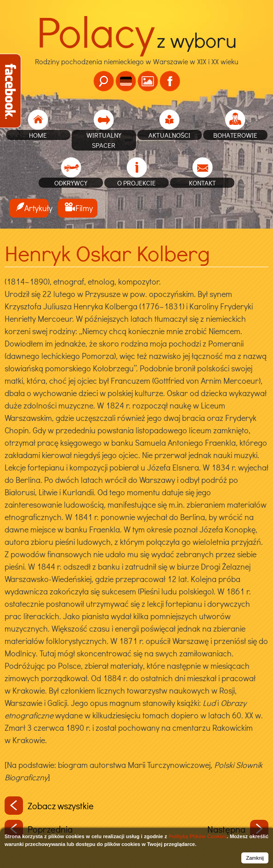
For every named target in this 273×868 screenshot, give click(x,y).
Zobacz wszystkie (49, 806)
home (38, 135)
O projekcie (136, 183)
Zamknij (255, 858)
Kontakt (202, 183)
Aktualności (169, 135)
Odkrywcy (71, 183)
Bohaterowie (235, 135)
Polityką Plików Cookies (198, 836)
